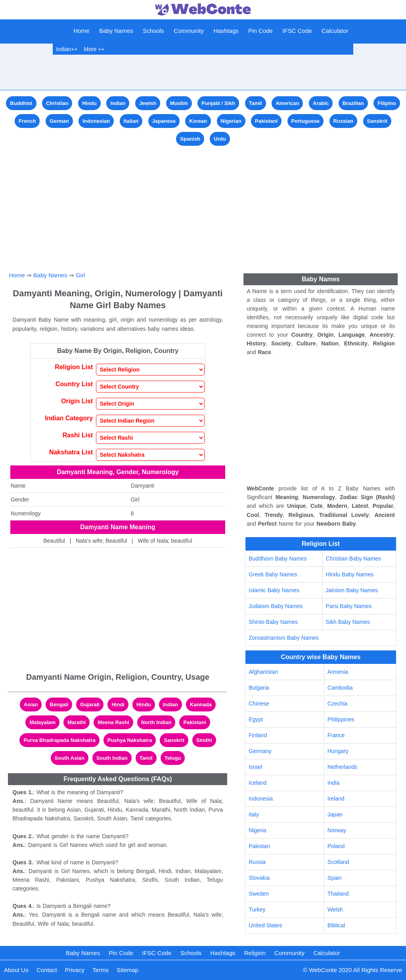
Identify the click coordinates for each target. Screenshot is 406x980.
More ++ (94, 49)
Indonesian (96, 121)
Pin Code (260, 31)
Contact (47, 970)
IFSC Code (297, 31)
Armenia (338, 672)
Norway (337, 830)
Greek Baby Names (273, 574)
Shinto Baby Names (273, 622)
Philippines (341, 719)
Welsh (335, 909)
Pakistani (266, 121)
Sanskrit (377, 121)
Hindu (89, 103)
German (59, 121)
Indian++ (67, 49)
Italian (131, 121)
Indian (118, 103)
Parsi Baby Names (349, 606)
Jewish (148, 103)
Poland (336, 846)
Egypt (256, 719)
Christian (57, 103)
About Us (16, 970)
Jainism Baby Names (352, 590)
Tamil (256, 103)
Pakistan (259, 846)
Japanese (164, 121)
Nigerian (231, 121)
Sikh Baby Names (348, 622)
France (336, 735)
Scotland (338, 862)
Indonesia (261, 799)
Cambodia (340, 688)
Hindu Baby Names (350, 574)
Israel (255, 767)
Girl (80, 275)
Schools (153, 31)
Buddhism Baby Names (278, 559)
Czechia (338, 704)
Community (189, 31)
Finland (258, 735)
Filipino (387, 103)
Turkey (257, 909)
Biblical (336, 925)
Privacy (75, 970)
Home (81, 31)
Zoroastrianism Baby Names (284, 638)
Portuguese (306, 121)
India (333, 783)
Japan (335, 814)
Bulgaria (259, 688)
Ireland (336, 799)
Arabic (321, 103)
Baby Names (116, 31)
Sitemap (127, 970)
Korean (198, 121)
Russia (257, 862)
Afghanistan (263, 672)
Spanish (190, 139)
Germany (260, 751)
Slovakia (259, 878)
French (27, 121)
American (287, 103)
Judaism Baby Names (276, 606)
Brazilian (353, 103)
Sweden (259, 894)
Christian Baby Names (353, 559)
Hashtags (226, 31)
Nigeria (257, 830)
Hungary (338, 751)
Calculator (335, 31)
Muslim (179, 103)
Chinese (259, 704)
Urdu (220, 139)
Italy (254, 814)
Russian (344, 121)
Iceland (258, 783)
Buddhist (21, 103)
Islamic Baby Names (274, 590)
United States (265, 925)
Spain (335, 878)
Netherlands (343, 767)
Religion (255, 953)
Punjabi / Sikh (218, 103)
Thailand (338, 894)
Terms (101, 970)
